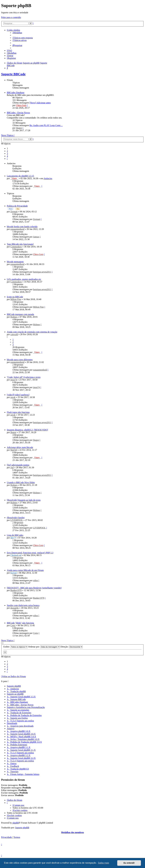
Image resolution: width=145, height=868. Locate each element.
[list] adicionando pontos (18, 465)
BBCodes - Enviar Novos (18, 113)
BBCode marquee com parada (20, 314)
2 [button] (7, 151)
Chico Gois (21, 105)
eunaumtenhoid (17, 229)
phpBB (16, 823)
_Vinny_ (14, 178)
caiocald (14, 334)
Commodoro (16, 247)
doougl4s (15, 608)
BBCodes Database (16, 93)
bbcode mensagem (15, 262)
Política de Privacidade (17, 206)
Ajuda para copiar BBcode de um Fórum (25, 570)
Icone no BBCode (15, 297)
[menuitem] (17, 33)
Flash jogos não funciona (18, 412)
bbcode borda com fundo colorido (22, 227)
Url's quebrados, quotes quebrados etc (24, 279)
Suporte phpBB (22, 828)
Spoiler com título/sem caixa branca (23, 605)
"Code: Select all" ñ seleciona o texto (24, 377)
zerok (13, 397)
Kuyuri (14, 573)
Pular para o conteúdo (11, 17)
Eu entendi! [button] (129, 863)
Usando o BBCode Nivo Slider (21, 482)
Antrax (36, 237)
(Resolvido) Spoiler (16, 518)
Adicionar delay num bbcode (20, 447)
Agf (12, 467)
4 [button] (7, 156)
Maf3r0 (14, 450)
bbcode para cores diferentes (20, 360)
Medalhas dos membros (72, 832)
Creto (13, 625)
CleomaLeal (16, 555)
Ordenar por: (44, 647)
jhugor (19, 128)
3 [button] (7, 154)
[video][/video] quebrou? (18, 395)
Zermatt (14, 212)
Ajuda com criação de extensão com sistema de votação (32, 332)
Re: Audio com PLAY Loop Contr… (46, 125)
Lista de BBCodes (15, 535)
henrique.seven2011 (42, 272)
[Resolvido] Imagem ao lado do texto (24, 500)
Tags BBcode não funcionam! (20, 244)
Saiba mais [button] (103, 863)
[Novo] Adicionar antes (40, 103)
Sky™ (13, 538)
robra (35, 580)
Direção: (72, 647)
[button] (7, 159)
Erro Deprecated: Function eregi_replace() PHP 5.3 (30, 553)
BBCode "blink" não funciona (20, 623)
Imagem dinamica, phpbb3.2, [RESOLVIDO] (27, 430)
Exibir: (15, 647)
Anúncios (48, 178)
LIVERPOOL (17, 520)
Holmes (14, 317)
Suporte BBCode (13, 74)
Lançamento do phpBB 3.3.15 (20, 176)
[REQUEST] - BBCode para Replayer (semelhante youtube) (34, 588)
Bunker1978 (16, 590)
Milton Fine (16, 299)
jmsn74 (14, 380)
